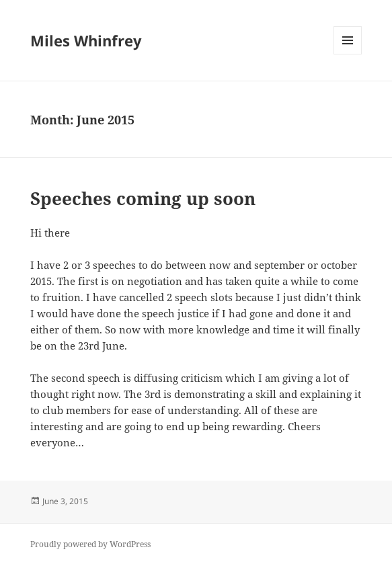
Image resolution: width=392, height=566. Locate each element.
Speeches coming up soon (143, 198)
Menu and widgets (348, 54)
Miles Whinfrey (86, 40)
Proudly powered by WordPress (90, 544)
